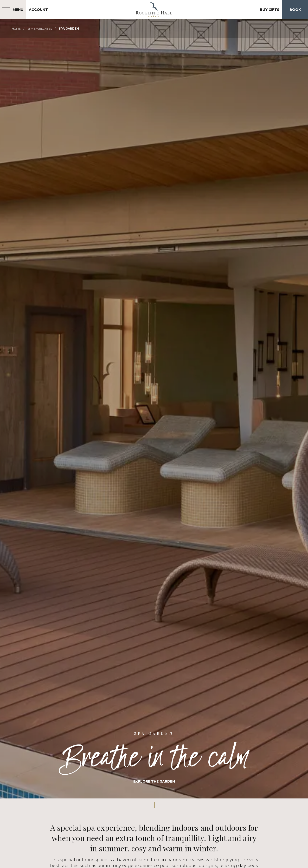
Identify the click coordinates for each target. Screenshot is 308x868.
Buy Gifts (270, 10)
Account (38, 10)
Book (295, 10)
